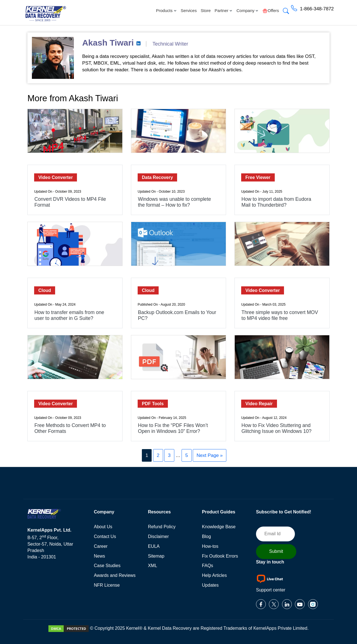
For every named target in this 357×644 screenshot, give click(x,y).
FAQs (208, 566)
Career (101, 546)
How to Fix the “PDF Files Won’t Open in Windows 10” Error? (173, 428)
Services (189, 10)
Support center (271, 590)
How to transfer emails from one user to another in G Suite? (69, 315)
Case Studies (107, 566)
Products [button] (166, 10)
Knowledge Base (219, 527)
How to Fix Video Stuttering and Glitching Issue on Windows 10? (276, 428)
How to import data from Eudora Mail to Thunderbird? (276, 202)
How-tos (210, 546)
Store (206, 10)
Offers (271, 11)
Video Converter (56, 177)
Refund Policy (162, 527)
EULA (154, 546)
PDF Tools (153, 404)
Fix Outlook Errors (220, 556)
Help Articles (214, 575)
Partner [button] (224, 10)
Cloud (45, 290)
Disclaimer (158, 536)
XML (153, 566)
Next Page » (210, 455)
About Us (103, 527)
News (100, 556)
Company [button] (247, 10)
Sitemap (156, 556)
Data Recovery (157, 177)
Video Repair (259, 404)
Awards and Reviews (115, 575)
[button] (286, 12)
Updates (210, 585)
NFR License (107, 585)
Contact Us (105, 536)
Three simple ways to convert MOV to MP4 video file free (280, 315)
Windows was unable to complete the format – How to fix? (174, 202)
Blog (206, 536)
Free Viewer (258, 177)
